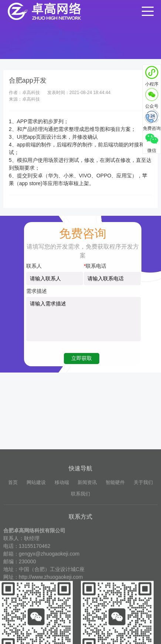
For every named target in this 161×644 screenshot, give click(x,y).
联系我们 (80, 552)
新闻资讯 (87, 541)
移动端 (62, 541)
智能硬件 (115, 541)
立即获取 (82, 358)
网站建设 (36, 541)
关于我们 (143, 541)
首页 (13, 541)
